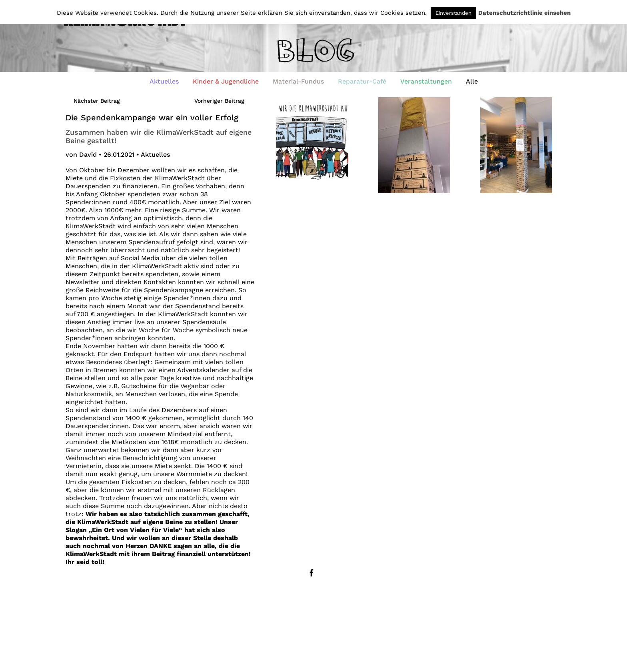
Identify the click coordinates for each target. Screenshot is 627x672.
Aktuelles (164, 81)
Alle (472, 81)
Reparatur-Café (362, 81)
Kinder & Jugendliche (226, 81)
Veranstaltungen (426, 81)
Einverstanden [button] (453, 13)
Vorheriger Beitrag (219, 101)
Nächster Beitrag (97, 101)
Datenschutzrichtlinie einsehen (524, 13)
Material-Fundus (298, 81)
